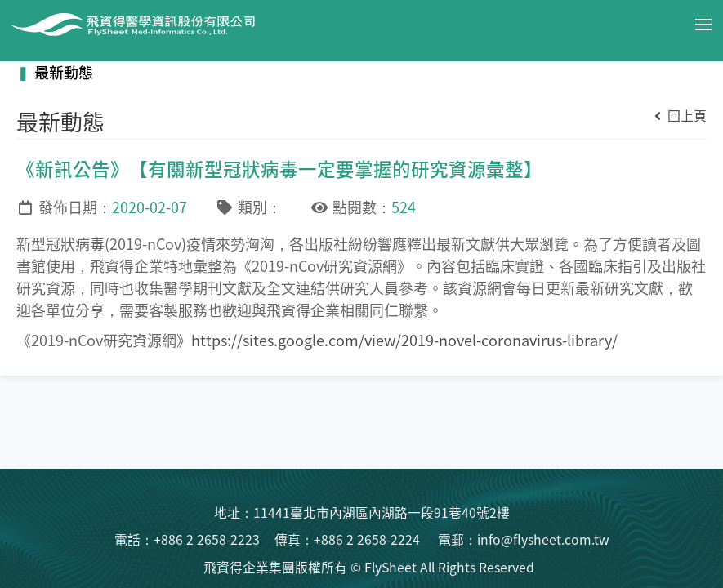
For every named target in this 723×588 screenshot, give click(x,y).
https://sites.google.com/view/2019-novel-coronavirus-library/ (404, 340)
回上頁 (681, 115)
